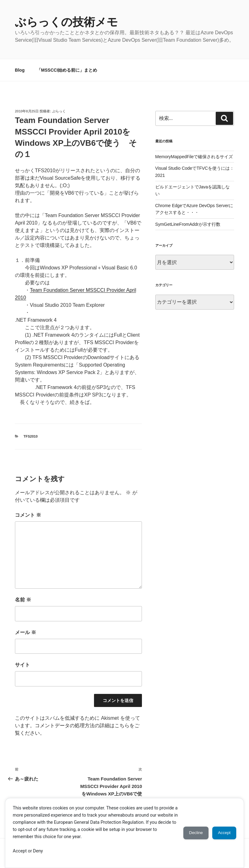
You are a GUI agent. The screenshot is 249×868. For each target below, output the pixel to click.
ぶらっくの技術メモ (66, 22)
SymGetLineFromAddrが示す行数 (188, 224)
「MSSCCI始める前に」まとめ (67, 70)
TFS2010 (31, 436)
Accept (222, 833)
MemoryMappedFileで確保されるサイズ (194, 157)
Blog (20, 70)
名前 (23, 600)
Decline (189, 833)
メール (26, 632)
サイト (22, 665)
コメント (28, 515)
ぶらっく (59, 111)
